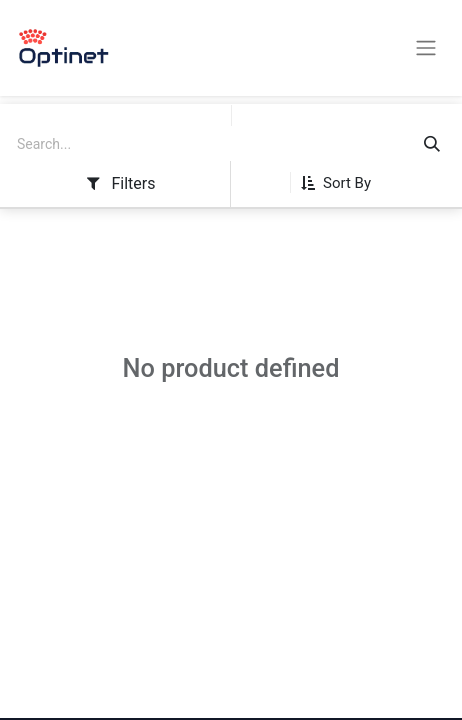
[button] (343, 183)
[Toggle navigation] (426, 48)
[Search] (432, 144)
